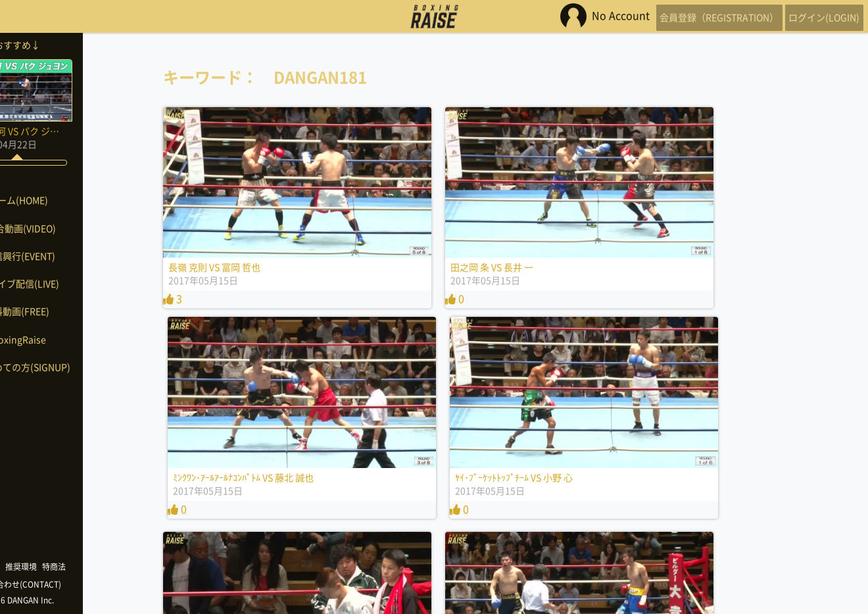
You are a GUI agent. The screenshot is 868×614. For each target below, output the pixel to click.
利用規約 (33, 567)
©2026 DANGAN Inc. (66, 600)
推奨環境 (70, 567)
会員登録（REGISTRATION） (693, 16)
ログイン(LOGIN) (815, 16)
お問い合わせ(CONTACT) (66, 584)
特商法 (103, 567)
